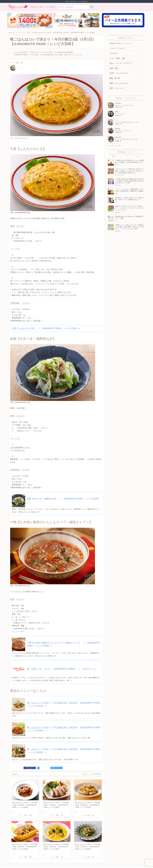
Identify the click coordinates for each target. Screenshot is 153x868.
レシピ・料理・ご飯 (28, 33)
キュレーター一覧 (114, 146)
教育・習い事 (115, 78)
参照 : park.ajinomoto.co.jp (18, 138)
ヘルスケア (114, 53)
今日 (114, 156)
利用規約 (31, 857)
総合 (139, 156)
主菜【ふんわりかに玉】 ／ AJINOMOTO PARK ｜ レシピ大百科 (46, 322)
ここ (15, 68)
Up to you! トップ (14, 33)
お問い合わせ (39, 857)
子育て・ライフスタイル (119, 73)
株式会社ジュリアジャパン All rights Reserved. (76, 866)
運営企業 (25, 857)
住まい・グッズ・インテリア (120, 63)
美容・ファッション (117, 88)
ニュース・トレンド (117, 48)
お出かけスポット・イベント (120, 43)
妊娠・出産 (114, 68)
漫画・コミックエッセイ (119, 83)
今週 (126, 156)
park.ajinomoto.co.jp (23, 206)
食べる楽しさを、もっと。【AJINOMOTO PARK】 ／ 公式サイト (61, 649)
